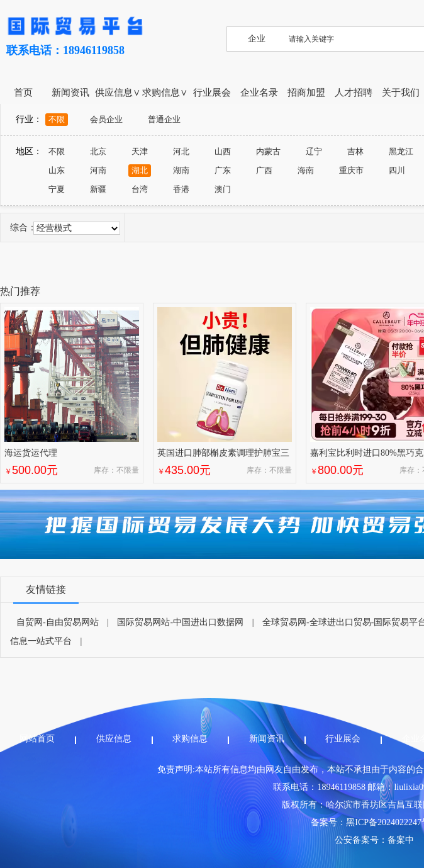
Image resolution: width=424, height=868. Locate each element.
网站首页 (37, 739)
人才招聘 (354, 93)
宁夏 (57, 189)
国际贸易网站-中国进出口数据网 (180, 622)
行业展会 (212, 93)
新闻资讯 (70, 93)
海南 (306, 170)
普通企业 (164, 119)
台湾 (140, 189)
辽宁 (314, 151)
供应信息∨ (118, 93)
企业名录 (259, 93)
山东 (57, 170)
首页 (23, 93)
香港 (181, 189)
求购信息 (190, 739)
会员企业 (106, 119)
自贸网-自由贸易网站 (58, 622)
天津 (140, 151)
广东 (223, 170)
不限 (57, 119)
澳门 (223, 189)
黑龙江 (401, 151)
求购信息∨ (165, 93)
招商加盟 (306, 93)
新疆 (98, 189)
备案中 (401, 840)
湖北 (140, 170)
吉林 (355, 151)
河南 (98, 170)
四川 (397, 170)
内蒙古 (268, 151)
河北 (181, 151)
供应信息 (114, 739)
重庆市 (351, 170)
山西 (223, 151)
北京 (98, 151)
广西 (264, 170)
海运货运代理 (31, 453)
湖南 (181, 170)
